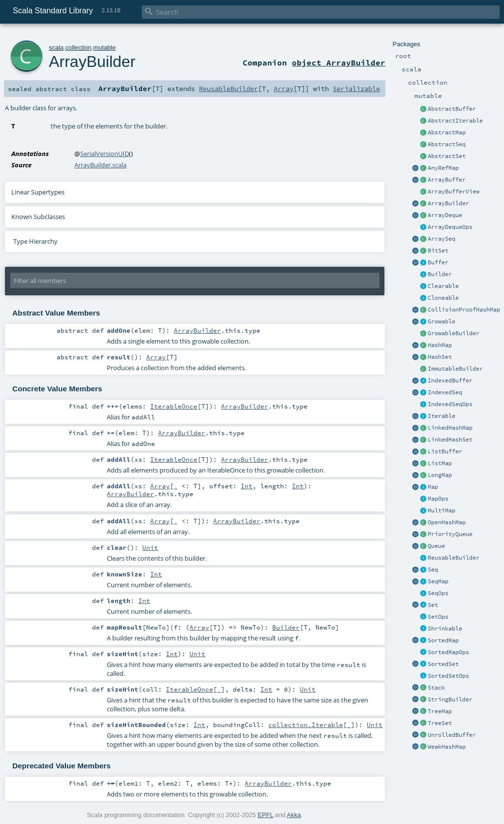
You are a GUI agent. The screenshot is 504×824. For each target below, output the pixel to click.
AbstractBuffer (452, 109)
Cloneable (443, 298)
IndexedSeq (445, 392)
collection (79, 48)
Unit (150, 547)
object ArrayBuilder (339, 63)
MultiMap (441, 510)
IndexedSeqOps (450, 404)
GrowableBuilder (454, 333)
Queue (436, 546)
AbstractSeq (447, 144)
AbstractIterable (455, 121)
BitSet (438, 251)
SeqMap (438, 581)
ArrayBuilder (448, 203)
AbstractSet (447, 156)
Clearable (443, 286)
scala (56, 48)
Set (433, 605)
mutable (105, 48)
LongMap (440, 475)
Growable (441, 321)
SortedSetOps (448, 676)
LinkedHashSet (450, 440)
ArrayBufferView (454, 191)
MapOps (438, 499)
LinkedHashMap (450, 428)
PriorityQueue (450, 534)
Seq (433, 570)
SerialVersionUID (105, 154)
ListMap (440, 463)
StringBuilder (450, 699)
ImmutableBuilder (455, 369)
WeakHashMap (447, 747)
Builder (440, 274)
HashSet (440, 357)
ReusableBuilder (454, 558)
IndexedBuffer (450, 380)
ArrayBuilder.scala (100, 165)
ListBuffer (445, 451)
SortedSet (443, 664)
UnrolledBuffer (452, 735)
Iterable (441, 416)
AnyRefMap (443, 168)
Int (247, 486)
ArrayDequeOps (450, 227)
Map (433, 487)
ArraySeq (441, 239)
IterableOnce (174, 406)
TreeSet (440, 723)
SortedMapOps (448, 652)
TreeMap (440, 711)
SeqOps (438, 593)
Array (283, 89)
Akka (294, 815)
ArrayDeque (445, 215)
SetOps (438, 617)
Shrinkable (445, 629)
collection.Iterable (306, 725)
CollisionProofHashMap (464, 310)
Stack (436, 688)
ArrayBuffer (447, 180)
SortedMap (443, 640)
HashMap (440, 345)
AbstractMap (447, 132)
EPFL (266, 815)
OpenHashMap (447, 522)
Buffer (438, 262)
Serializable (356, 89)
